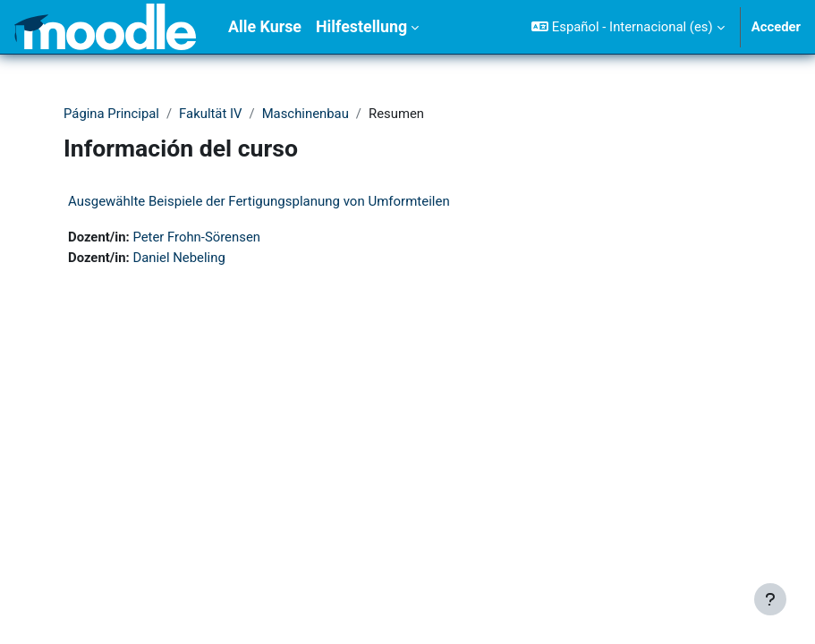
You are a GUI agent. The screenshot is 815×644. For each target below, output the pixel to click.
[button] (628, 27)
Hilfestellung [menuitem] (361, 26)
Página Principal (111, 114)
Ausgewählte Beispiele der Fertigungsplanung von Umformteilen (259, 201)
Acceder (776, 27)
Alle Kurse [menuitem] (265, 26)
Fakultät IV (210, 114)
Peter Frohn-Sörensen (196, 237)
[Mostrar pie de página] (770, 599)
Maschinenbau (306, 114)
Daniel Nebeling (178, 258)
